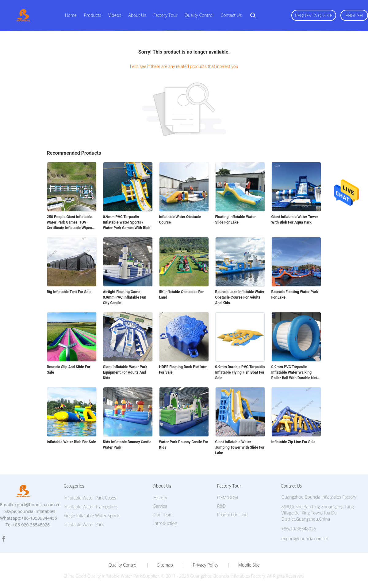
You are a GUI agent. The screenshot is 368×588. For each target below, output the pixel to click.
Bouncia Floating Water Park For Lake (295, 295)
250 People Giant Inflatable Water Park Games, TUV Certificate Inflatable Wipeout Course (71, 223)
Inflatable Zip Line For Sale (293, 442)
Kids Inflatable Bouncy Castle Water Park (127, 445)
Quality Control (199, 15)
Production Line (232, 515)
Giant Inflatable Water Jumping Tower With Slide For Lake (240, 447)
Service (160, 506)
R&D (221, 506)
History (160, 498)
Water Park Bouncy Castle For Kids (184, 445)
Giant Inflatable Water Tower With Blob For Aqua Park (295, 220)
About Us (137, 15)
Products (92, 15)
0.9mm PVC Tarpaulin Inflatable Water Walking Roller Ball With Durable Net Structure (294, 373)
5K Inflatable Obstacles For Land (182, 295)
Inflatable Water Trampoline (90, 507)
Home (71, 15)
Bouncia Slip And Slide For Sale (69, 370)
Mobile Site (249, 565)
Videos (115, 15)
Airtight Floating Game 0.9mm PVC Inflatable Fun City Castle (125, 297)
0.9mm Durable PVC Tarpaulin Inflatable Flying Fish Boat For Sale (240, 372)
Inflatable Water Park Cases (90, 498)
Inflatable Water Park (84, 524)
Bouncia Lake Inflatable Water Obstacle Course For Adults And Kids (240, 297)
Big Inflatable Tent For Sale (69, 292)
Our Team (163, 515)
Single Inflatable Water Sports (92, 516)
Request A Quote (314, 15)
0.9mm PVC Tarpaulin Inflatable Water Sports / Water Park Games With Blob (127, 222)
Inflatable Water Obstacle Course (180, 220)
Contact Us (231, 15)
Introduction (165, 523)
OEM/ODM (228, 498)
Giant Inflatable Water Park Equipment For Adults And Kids (125, 372)
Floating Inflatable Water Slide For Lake (236, 220)
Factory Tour (165, 15)
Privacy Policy (206, 565)
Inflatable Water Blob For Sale (71, 442)
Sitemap (165, 565)
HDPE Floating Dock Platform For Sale (183, 370)
